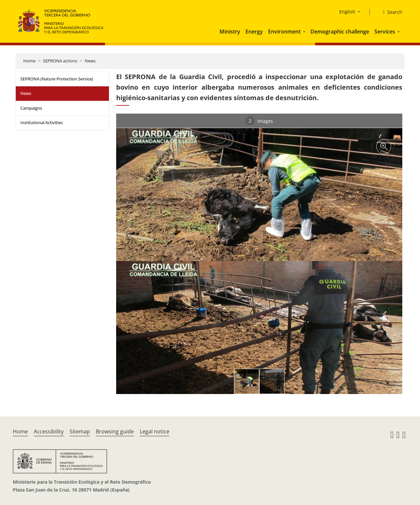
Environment (284, 32)
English (347, 12)
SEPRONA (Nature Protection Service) (57, 79)
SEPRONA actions (60, 61)
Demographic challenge (340, 32)
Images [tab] (259, 121)
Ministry (230, 32)
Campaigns (31, 108)
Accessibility (49, 431)
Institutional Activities (42, 122)
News (90, 61)
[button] (305, 32)
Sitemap (80, 431)
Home (29, 61)
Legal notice (155, 431)
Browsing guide (115, 431)
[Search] (390, 12)
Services (385, 32)
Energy (254, 32)
